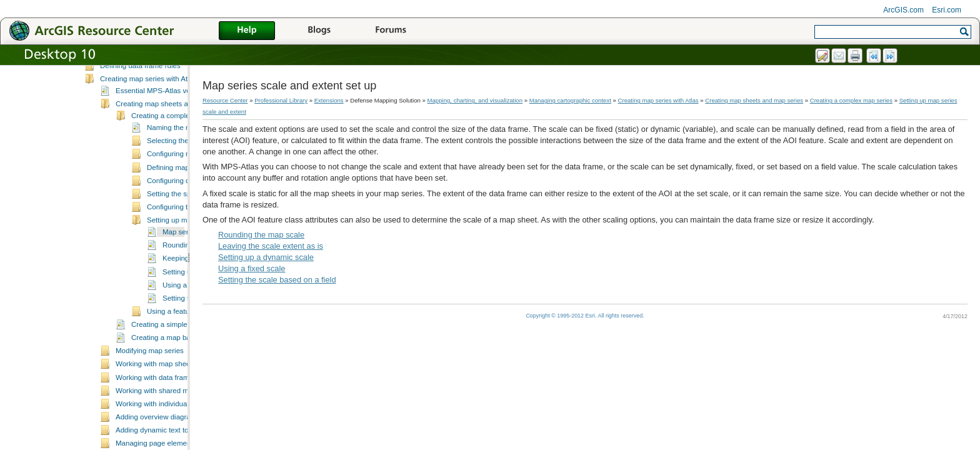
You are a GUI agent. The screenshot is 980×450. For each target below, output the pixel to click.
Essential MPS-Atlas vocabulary (167, 127)
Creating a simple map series (178, 361)
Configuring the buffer (182, 244)
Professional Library (281, 100)
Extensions (329, 100)
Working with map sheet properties (171, 401)
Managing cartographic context (133, 77)
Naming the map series (184, 164)
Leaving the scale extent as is (271, 246)
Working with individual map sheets (172, 441)
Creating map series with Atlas (148, 116)
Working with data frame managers (171, 414)
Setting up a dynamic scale (266, 257)
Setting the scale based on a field (277, 280)
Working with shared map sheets (168, 427)
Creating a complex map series (181, 152)
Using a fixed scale (252, 268)
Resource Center (225, 100)
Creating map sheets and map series (174, 141)
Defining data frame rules (140, 102)
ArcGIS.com (903, 10)
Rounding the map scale (261, 235)
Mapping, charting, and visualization (475, 100)
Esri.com (947, 10)
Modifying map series (150, 387)
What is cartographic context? (147, 89)
